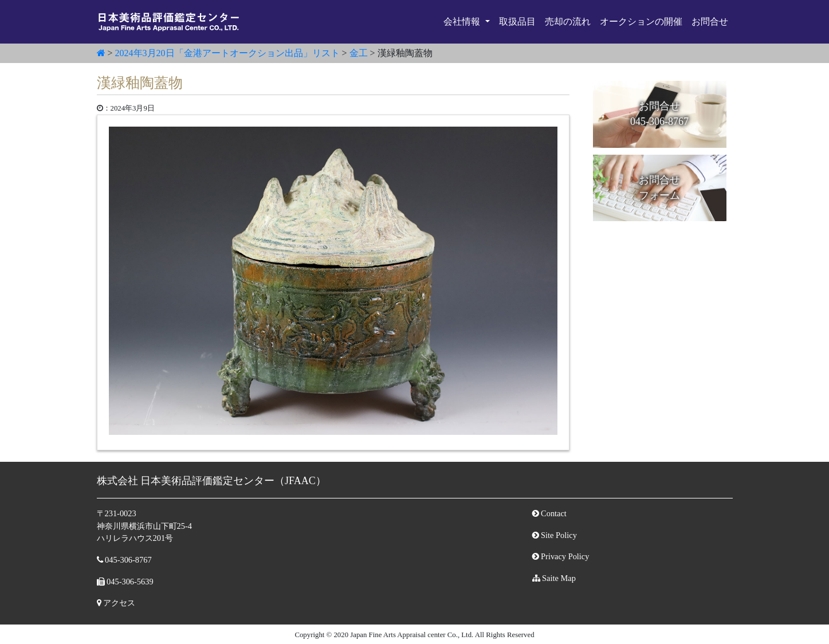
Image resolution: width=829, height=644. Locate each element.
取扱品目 (517, 21)
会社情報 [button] (463, 21)
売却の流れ (568, 21)
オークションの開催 (641, 21)
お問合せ (710, 21)
